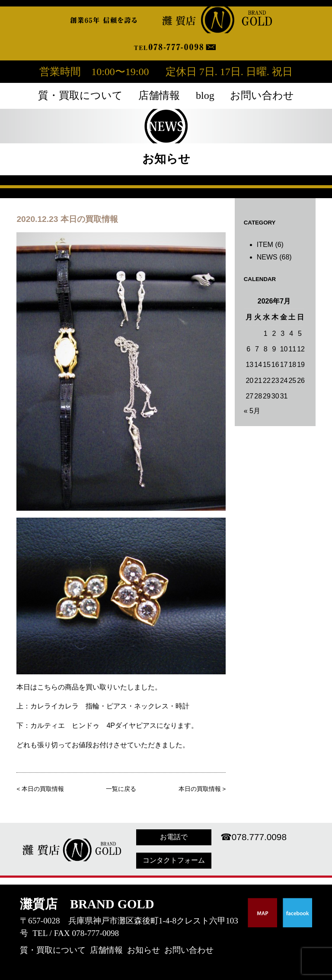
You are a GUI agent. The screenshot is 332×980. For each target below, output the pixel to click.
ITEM (265, 245)
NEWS (267, 257)
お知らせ (144, 950)
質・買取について (80, 95)
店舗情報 (159, 95)
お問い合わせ (262, 95)
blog (205, 95)
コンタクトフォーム (174, 860)
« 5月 (252, 411)
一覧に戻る (121, 789)
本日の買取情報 (43, 789)
